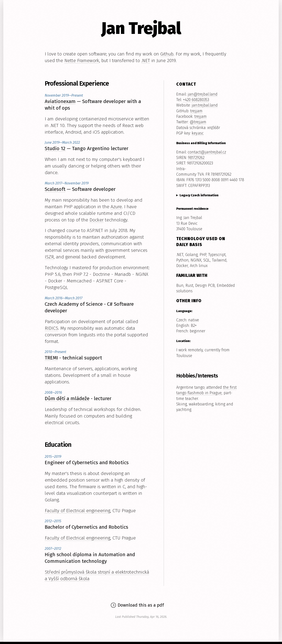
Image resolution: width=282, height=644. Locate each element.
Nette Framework (82, 61)
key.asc (198, 133)
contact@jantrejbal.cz (207, 152)
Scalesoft (55, 189)
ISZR (49, 257)
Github (167, 54)
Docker (96, 220)
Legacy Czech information (199, 195)
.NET (146, 61)
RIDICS (51, 328)
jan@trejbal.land (203, 94)
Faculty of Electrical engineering (77, 511)
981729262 (196, 158)
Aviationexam (60, 101)
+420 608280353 (196, 100)
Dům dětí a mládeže (67, 398)
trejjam (196, 111)
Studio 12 (55, 148)
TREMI (51, 358)
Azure (116, 207)
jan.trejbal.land (205, 105)
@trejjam (198, 122)
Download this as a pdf (141, 605)
